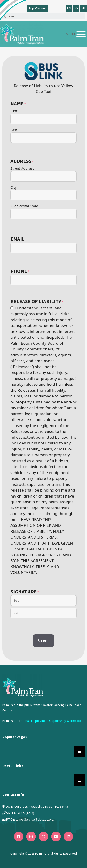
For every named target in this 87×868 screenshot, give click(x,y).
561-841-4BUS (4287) (20, 813)
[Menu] (81, 34)
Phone (20, 271)
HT (84, 8)
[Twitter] (44, 837)
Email (19, 239)
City (13, 187)
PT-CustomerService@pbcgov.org (30, 819)
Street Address (22, 168)
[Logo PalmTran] (23, 686)
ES (76, 8)
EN (69, 8)
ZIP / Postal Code (24, 206)
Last (14, 130)
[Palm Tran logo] (22, 33)
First (14, 111)
